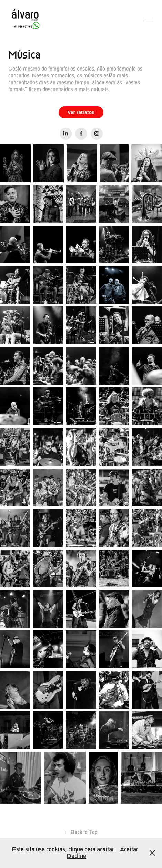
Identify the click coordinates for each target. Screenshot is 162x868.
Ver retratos (81, 112)
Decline (77, 856)
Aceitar (129, 850)
